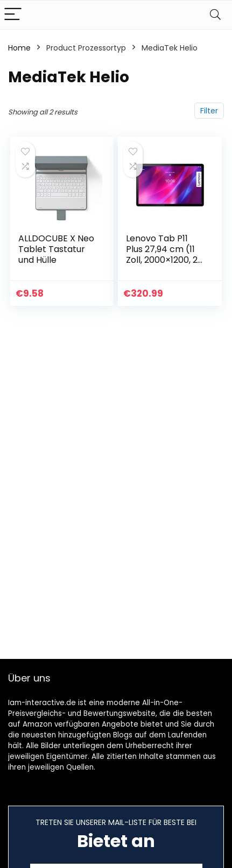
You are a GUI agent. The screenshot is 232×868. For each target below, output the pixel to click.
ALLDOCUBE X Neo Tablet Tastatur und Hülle (56, 249)
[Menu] (13, 15)
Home (19, 48)
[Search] (215, 15)
